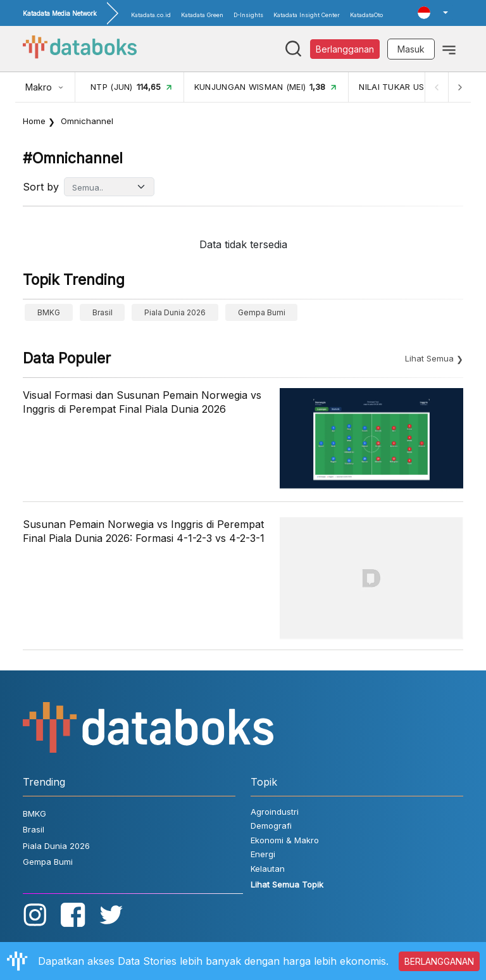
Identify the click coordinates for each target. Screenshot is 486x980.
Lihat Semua (429, 358)
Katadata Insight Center (307, 15)
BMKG (49, 312)
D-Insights (248, 15)
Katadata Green (202, 15)
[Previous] (437, 87)
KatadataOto (366, 15)
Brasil (103, 312)
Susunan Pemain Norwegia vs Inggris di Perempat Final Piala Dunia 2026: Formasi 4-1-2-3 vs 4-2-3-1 (144, 531)
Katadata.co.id (151, 15)
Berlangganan (345, 49)
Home (34, 121)
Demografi (271, 826)
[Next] (459, 87)
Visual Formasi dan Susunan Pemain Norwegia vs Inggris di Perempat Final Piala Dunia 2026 (142, 402)
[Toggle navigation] (449, 49)
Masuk (411, 49)
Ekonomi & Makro (285, 840)
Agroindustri (275, 812)
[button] (433, 13)
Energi (263, 854)
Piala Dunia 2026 (175, 312)
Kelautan (268, 869)
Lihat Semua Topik (287, 884)
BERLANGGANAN (439, 961)
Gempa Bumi (262, 312)
